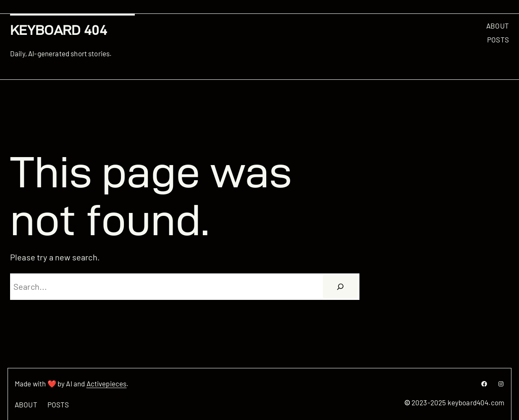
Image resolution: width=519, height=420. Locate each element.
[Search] (340, 287)
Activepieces (107, 383)
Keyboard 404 (59, 30)
